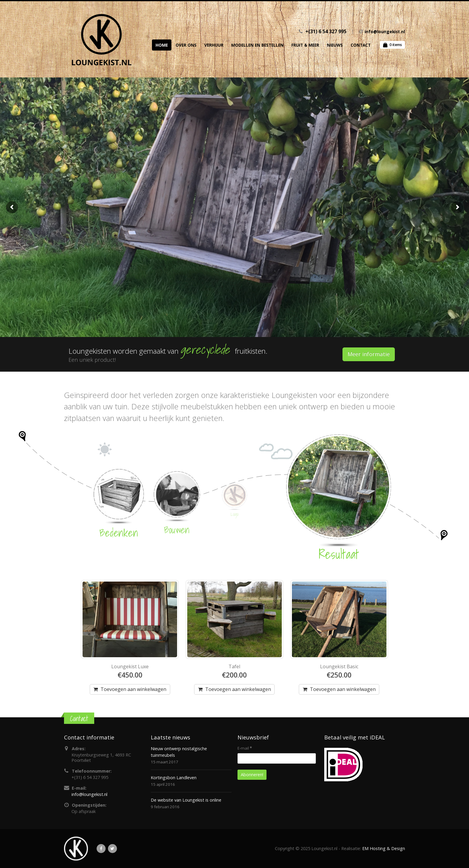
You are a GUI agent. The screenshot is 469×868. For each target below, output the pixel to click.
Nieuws (335, 45)
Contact (361, 45)
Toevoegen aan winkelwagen (133, 689)
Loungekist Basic (339, 666)
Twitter (112, 849)
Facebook (101, 849)
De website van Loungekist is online (186, 800)
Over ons (186, 45)
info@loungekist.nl (385, 32)
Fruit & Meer (305, 45)
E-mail (245, 748)
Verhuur (214, 45)
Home (162, 45)
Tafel (234, 666)
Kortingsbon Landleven (174, 778)
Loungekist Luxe (130, 666)
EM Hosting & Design (384, 848)
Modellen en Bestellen (257, 45)
